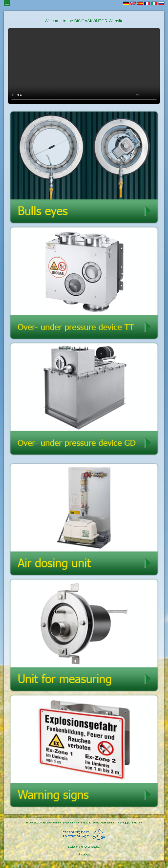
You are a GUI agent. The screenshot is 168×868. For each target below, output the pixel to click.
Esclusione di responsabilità (84, 847)
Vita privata (84, 855)
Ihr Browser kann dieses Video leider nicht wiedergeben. (84, 66)
